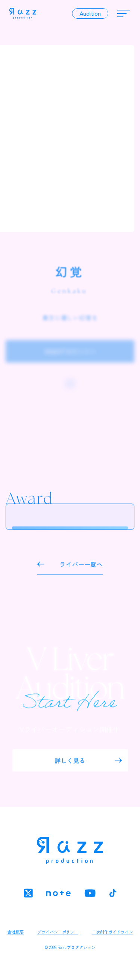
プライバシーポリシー (58, 932)
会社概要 (16, 932)
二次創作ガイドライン (112, 932)
